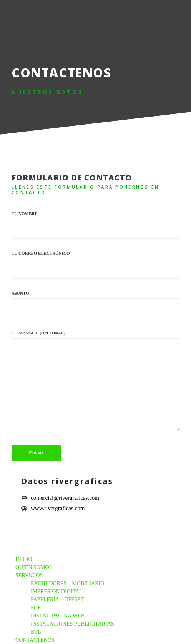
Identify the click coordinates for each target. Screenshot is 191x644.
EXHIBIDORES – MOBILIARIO (67, 583)
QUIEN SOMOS (34, 567)
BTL (36, 632)
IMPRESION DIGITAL (57, 591)
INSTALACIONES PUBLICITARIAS (72, 624)
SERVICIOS (29, 575)
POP (36, 608)
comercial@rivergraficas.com (65, 498)
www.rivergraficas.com (58, 508)
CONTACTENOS (35, 640)
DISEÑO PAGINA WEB (58, 616)
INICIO (24, 559)
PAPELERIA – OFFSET (57, 600)
